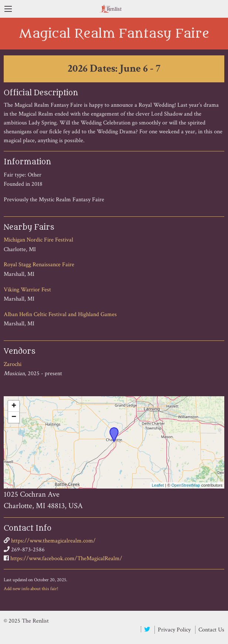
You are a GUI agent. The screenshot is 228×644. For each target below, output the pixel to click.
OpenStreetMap (186, 485)
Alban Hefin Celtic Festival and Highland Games (60, 314)
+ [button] (14, 406)
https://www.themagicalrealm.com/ (53, 541)
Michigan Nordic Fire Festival (38, 240)
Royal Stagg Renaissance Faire (39, 265)
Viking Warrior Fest (27, 290)
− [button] (14, 417)
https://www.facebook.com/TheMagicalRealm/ (66, 559)
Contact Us (211, 630)
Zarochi (13, 364)
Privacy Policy (174, 630)
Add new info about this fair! (31, 589)
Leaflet (158, 485)
